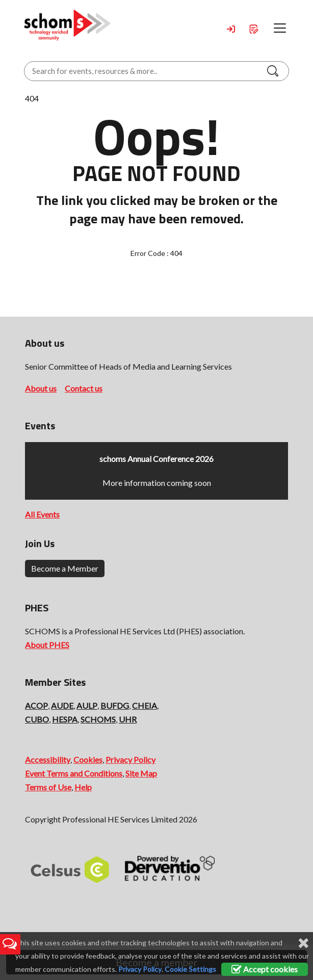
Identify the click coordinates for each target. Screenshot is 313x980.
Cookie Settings (190, 969)
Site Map (141, 773)
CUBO (37, 719)
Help (83, 787)
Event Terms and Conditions (74, 773)
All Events (42, 514)
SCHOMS (98, 719)
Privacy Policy (131, 759)
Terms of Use (48, 787)
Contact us (84, 388)
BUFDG (115, 705)
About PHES (47, 645)
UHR (128, 719)
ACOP (36, 705)
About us (41, 388)
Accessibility (48, 759)
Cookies (88, 759)
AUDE (62, 705)
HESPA (65, 719)
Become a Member (65, 568)
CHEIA (145, 705)
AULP (87, 705)
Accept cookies (265, 969)
